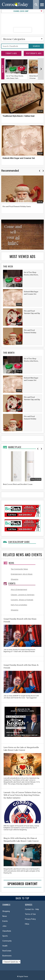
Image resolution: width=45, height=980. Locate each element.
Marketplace (15, 447)
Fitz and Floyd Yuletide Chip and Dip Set (32, 312)
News (11, 563)
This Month (9, 353)
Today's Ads (11, 53)
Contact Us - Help (32, 909)
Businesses (7, 956)
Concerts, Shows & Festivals (22, 600)
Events (12, 583)
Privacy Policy (30, 919)
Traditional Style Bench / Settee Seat (18, 116)
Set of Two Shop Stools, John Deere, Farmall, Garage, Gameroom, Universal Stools (32, 274)
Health (5, 946)
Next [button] (43, 171)
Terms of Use (30, 914)
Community (7, 941)
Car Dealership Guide (19, 542)
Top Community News (19, 569)
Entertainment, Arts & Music (22, 574)
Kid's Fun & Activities (19, 605)
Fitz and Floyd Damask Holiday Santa (17, 206)
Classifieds (7, 931)
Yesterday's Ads (34, 53)
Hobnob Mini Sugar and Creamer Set (19, 158)
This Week (8, 266)
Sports (5, 936)
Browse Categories (14, 39)
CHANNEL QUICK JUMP (21, 11)
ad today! (14, 240)
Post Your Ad (23, 30)
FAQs (27, 924)
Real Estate (7, 951)
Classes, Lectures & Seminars (23, 595)
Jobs (4, 926)
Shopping (15, 579)
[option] (23, 194)
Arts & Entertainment (19, 590)
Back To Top (22, 898)
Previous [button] (40, 171)
